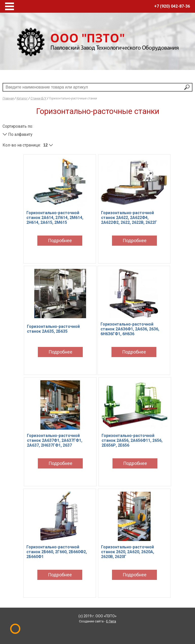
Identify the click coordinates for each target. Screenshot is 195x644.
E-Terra (111, 621)
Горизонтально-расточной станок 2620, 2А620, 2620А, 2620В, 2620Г (128, 552)
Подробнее (60, 240)
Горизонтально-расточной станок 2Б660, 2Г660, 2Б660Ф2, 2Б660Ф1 (57, 552)
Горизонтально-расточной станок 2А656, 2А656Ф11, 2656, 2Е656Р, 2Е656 (132, 440)
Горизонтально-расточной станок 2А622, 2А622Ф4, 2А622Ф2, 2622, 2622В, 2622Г (129, 218)
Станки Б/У (38, 98)
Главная (8, 98)
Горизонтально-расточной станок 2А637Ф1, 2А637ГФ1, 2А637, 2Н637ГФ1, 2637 (55, 440)
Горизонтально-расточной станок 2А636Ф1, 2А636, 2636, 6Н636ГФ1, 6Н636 (130, 329)
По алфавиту (18, 134)
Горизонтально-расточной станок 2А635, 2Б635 (53, 329)
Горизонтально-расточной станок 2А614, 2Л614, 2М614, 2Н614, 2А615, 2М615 (55, 218)
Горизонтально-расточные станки (73, 98)
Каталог (22, 98)
